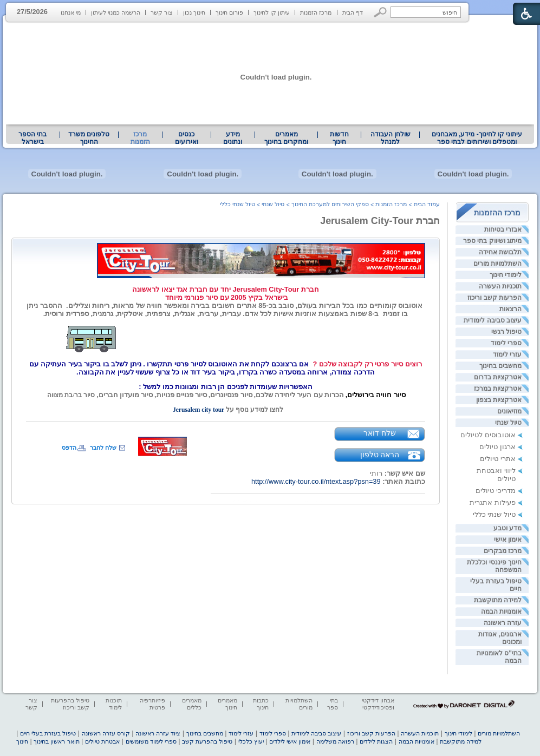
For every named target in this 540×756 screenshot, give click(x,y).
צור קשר (162, 12)
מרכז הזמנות (316, 12)
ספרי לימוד (506, 343)
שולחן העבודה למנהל (391, 138)
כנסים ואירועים (187, 138)
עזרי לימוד (507, 354)
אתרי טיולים (498, 459)
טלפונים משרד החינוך (89, 138)
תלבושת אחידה (500, 252)
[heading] (226, 293)
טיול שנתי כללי (494, 514)
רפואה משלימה (335, 741)
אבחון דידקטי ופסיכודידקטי (378, 704)
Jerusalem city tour (196, 410)
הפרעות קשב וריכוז (495, 298)
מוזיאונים (509, 411)
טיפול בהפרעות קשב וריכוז (70, 704)
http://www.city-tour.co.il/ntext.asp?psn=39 (316, 481)
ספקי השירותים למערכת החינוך (330, 204)
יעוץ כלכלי (251, 741)
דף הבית (353, 12)
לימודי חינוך (506, 275)
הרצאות (510, 309)
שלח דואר (380, 433)
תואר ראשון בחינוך (56, 741)
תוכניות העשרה (500, 286)
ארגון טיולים (497, 447)
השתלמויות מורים (497, 264)
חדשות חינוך (339, 138)
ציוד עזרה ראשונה (158, 733)
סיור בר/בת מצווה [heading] (70, 395)
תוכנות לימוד (114, 704)
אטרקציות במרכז (498, 389)
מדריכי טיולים (496, 491)
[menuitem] (477, 138)
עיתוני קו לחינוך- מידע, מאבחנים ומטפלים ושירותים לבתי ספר (477, 138)
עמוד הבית (427, 204)
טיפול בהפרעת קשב (207, 741)
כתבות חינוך (261, 704)
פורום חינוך (229, 12)
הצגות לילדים (376, 741)
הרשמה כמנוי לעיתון (116, 12)
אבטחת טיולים (102, 741)
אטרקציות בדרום (498, 377)
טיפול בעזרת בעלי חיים (48, 733)
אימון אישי (508, 540)
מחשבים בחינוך (500, 366)
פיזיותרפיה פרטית (152, 704)
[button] (380, 12)
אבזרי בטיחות (503, 229)
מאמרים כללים (192, 704)
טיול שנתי (508, 423)
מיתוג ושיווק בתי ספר (492, 241)
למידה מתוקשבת (498, 600)
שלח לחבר (103, 448)
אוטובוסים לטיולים (488, 435)
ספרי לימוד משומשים (151, 741)
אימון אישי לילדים (290, 741)
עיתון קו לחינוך (272, 12)
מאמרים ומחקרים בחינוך (286, 138)
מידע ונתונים (233, 138)
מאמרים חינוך (227, 704)
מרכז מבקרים (503, 551)
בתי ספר (333, 704)
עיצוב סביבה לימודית (493, 320)
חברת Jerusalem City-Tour (380, 221)
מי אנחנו (71, 12)
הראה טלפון (380, 455)
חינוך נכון (194, 12)
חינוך (22, 741)
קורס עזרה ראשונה (106, 733)
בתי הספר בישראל (32, 138)
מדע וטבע (508, 528)
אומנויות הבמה (501, 612)
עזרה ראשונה (503, 623)
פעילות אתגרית (493, 502)
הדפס (69, 448)
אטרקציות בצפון (499, 400)
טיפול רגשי (506, 332)
